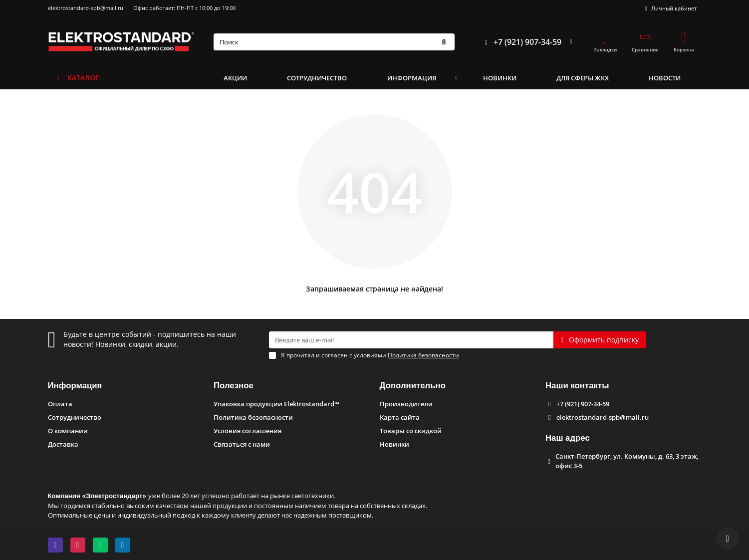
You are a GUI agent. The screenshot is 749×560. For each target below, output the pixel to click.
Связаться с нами (242, 444)
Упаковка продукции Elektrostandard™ (276, 404)
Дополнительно (413, 386)
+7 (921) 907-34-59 (520, 42)
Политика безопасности (253, 417)
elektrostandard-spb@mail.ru (86, 8)
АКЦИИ (235, 78)
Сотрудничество (75, 417)
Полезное (234, 386)
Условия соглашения (248, 431)
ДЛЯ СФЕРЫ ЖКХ (583, 78)
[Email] (411, 340)
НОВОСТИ (665, 78)
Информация (75, 386)
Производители (406, 404)
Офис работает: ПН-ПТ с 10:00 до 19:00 (184, 8)
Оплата (60, 404)
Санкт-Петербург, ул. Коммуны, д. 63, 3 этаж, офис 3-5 (627, 461)
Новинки (394, 444)
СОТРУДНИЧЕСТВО (317, 78)
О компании (68, 431)
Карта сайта (400, 417)
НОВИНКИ (500, 78)
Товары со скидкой (411, 431)
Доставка (63, 444)
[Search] (334, 42)
